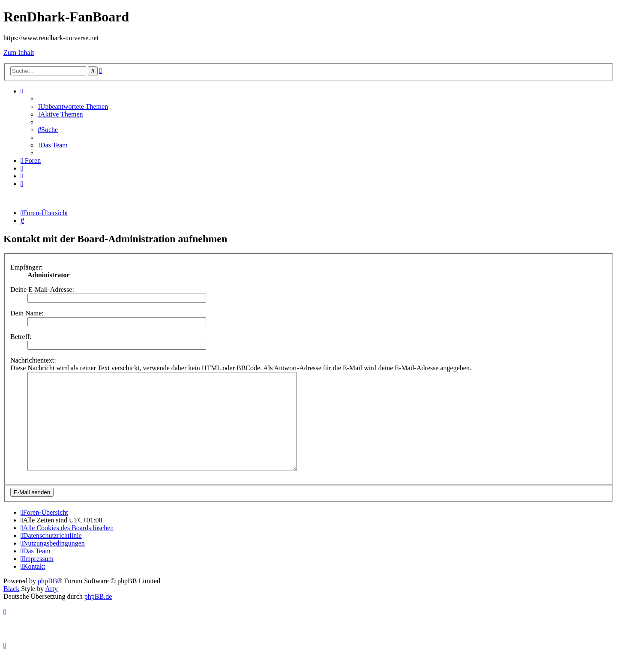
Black (11, 608)
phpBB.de (98, 616)
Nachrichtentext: (33, 360)
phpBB (47, 600)
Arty (51, 608)
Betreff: (21, 337)
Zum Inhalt (19, 52)
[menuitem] (73, 106)
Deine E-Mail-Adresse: (42, 289)
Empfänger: (27, 267)
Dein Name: (27, 313)
